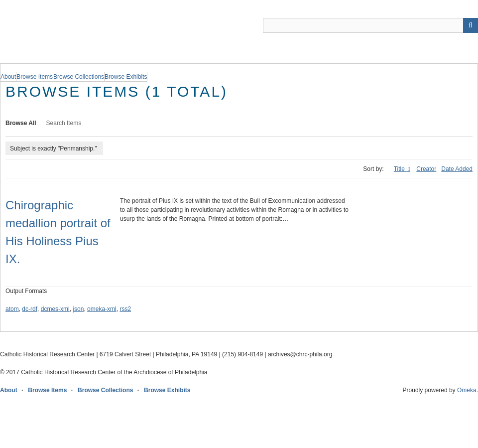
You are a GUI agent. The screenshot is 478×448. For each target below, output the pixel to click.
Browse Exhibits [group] (126, 77)
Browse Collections (105, 390)
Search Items (64, 123)
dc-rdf (30, 309)
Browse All (21, 123)
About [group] (8, 77)
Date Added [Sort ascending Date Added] (457, 169)
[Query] (370, 25)
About (9, 390)
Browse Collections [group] (79, 77)
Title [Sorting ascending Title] (400, 169)
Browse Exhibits (167, 390)
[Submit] (471, 25)
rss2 (125, 309)
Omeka (467, 390)
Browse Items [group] (35, 77)
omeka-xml (102, 309)
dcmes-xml (55, 309)
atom (12, 309)
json (78, 309)
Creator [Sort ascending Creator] (426, 169)
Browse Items (47, 390)
